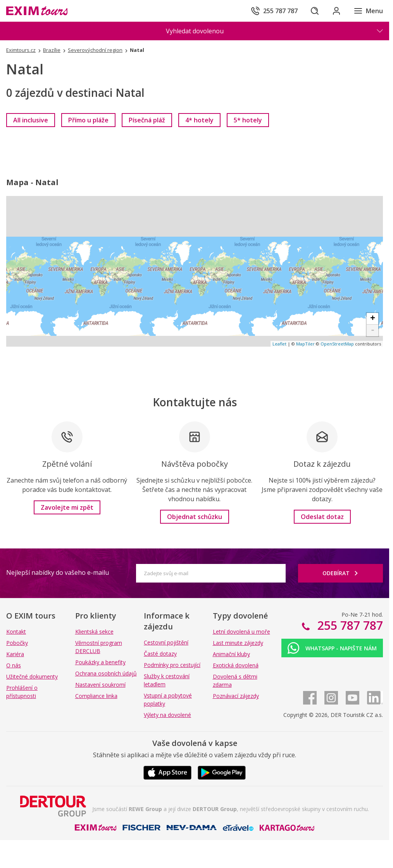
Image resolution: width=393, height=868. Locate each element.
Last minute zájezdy (238, 643)
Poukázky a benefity (100, 662)
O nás (14, 665)
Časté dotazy (160, 654)
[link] (31, 120)
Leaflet (279, 344)
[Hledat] (315, 11)
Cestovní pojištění (166, 642)
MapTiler (305, 344)
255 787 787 (349, 625)
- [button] (373, 330)
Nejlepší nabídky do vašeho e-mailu (58, 572)
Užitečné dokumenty (32, 676)
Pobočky (17, 643)
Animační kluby (231, 654)
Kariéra (15, 654)
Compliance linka (96, 696)
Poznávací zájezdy (236, 696)
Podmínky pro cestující (172, 665)
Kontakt (16, 632)
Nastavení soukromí (100, 685)
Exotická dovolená (236, 665)
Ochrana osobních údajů (106, 673)
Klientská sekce (94, 632)
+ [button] (373, 319)
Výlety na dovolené (167, 715)
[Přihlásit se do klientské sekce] (336, 11)
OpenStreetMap (337, 344)
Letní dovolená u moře (241, 632)
